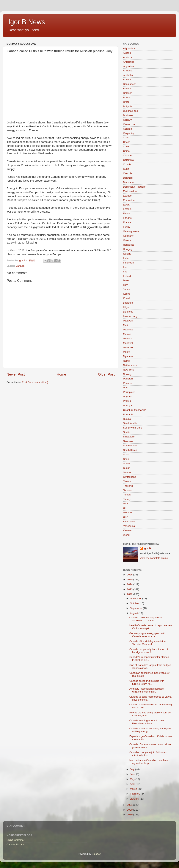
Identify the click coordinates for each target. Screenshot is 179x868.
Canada (20, 266)
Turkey (127, 499)
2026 (130, 575)
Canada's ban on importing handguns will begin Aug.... (150, 730)
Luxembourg (130, 316)
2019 (130, 815)
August (134, 613)
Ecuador (128, 196)
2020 (130, 810)
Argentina (128, 66)
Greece (127, 240)
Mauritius (128, 330)
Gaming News (131, 231)
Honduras (129, 245)
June (133, 774)
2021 (130, 805)
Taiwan (127, 481)
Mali (125, 325)
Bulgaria (128, 106)
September (136, 608)
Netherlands (130, 365)
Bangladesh (130, 84)
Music (126, 352)
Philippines (129, 392)
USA (126, 517)
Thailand (128, 486)
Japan (127, 289)
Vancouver (129, 521)
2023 (130, 589)
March (134, 789)
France (127, 222)
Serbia (127, 432)
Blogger (96, 854)
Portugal (128, 405)
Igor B (147, 548)
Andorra (128, 57)
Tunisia (127, 495)
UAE (126, 504)
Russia (127, 419)
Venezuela (129, 526)
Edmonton (129, 200)
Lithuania (128, 312)
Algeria (127, 53)
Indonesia (129, 263)
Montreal (128, 343)
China (126, 151)
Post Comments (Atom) (35, 382)
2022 (130, 594)
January (135, 799)
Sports (127, 463)
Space (127, 455)
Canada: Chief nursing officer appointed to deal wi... (146, 619)
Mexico (127, 334)
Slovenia (128, 441)
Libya (126, 307)
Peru (126, 388)
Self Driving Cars (132, 428)
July (133, 769)
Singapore (129, 437)
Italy (125, 285)
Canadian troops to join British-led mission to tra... (148, 754)
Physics (127, 397)
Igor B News (27, 22)
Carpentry (129, 133)
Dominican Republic (134, 187)
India (126, 258)
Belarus (127, 88)
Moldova (128, 339)
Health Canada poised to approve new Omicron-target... (151, 627)
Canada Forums (16, 844)
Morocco (128, 347)
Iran (125, 267)
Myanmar (128, 356)
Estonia (127, 209)
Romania (128, 414)
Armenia (128, 71)
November (136, 598)
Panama (128, 383)
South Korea (130, 450)
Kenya (127, 294)
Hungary (128, 249)
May (133, 779)
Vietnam (128, 530)
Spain (126, 459)
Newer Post (16, 374)
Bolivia (127, 97)
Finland (127, 213)
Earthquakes (130, 191)
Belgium (128, 93)
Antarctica (129, 62)
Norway (127, 374)
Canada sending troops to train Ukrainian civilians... (147, 722)
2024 (130, 584)
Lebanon (128, 303)
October (135, 603)
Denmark (128, 178)
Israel (126, 280)
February (135, 794)
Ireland (127, 276)
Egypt (126, 205)
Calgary (127, 120)
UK (125, 508)
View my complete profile (154, 558)
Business (128, 115)
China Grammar (15, 840)
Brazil (126, 102)
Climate (127, 155)
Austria (127, 80)
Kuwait (127, 298)
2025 (130, 579)
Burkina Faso (131, 111)
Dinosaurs (129, 182)
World (126, 535)
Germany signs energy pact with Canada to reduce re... (147, 635)
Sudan (127, 468)
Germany (128, 236)
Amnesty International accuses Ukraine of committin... (147, 690)
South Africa (130, 446)
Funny (127, 227)
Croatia (127, 164)
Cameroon (129, 124)
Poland (127, 401)
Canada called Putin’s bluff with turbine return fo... (147, 682)
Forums (127, 218)
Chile (126, 146)
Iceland (127, 254)
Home (61, 374)
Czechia (128, 173)
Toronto (127, 490)
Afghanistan (130, 48)
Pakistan (128, 379)
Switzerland (130, 477)
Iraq (125, 272)
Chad (126, 138)
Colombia (128, 160)
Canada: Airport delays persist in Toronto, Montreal (147, 643)
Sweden (128, 472)
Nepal (126, 361)
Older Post (106, 374)
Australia (128, 75)
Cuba (126, 169)
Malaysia (128, 321)
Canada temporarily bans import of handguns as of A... (149, 651)
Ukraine (127, 513)
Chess (127, 142)
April (133, 784)
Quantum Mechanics (135, 410)
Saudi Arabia (130, 423)
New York (128, 370)
